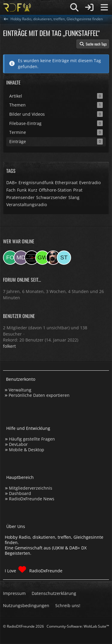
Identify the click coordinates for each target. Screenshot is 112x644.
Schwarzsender (52, 197)
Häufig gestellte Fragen (32, 439)
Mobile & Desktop (27, 450)
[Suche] (74, 7)
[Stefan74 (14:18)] (64, 258)
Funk (22, 190)
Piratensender (20, 197)
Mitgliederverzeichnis (31, 488)
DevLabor (18, 444)
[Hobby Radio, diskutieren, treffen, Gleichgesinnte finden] (17, 7)
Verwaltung (20, 390)
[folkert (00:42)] (10, 258)
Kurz (33, 190)
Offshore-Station (55, 190)
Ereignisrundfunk (36, 182)
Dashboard (20, 493)
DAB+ (12, 182)
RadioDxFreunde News (32, 499)
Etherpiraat (66, 182)
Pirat (78, 190)
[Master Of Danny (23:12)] (21, 258)
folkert (9, 346)
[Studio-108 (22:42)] (32, 258)
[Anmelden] (89, 7)
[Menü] (104, 7)
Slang (74, 197)
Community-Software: (78, 626)
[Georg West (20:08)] (42, 258)
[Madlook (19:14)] (53, 258)
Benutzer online (19, 316)
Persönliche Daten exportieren (39, 395)
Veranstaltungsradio (27, 205)
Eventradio (90, 182)
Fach (11, 190)
